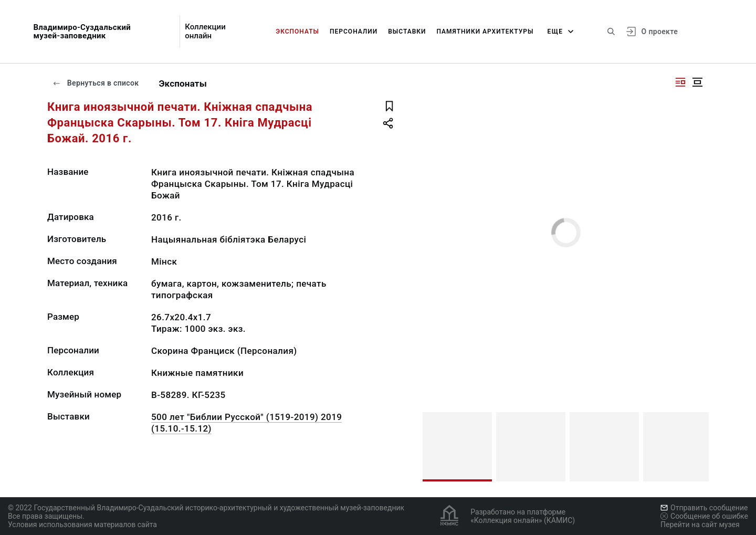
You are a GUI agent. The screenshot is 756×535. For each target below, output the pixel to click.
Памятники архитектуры (485, 32)
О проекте (660, 32)
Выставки (407, 32)
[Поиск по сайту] (611, 32)
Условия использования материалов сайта (82, 524)
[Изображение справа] (680, 82)
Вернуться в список (96, 83)
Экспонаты (297, 32)
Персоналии (354, 32)
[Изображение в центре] (697, 82)
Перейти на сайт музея (700, 524)
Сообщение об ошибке (704, 516)
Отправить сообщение (704, 508)
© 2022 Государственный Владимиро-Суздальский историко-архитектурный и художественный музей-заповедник (206, 508)
